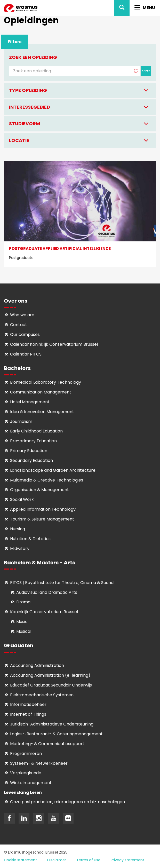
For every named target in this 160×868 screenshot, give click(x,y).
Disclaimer (57, 860)
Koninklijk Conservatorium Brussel (44, 612)
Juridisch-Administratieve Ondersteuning (52, 724)
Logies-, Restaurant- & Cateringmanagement (56, 734)
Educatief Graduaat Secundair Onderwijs (51, 685)
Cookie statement (20, 860)
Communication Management (41, 392)
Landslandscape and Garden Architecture (53, 470)
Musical (24, 631)
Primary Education (29, 451)
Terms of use (88, 860)
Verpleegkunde (26, 773)
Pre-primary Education (33, 441)
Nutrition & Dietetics (30, 539)
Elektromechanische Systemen (42, 695)
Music (22, 622)
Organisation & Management (39, 490)
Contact (19, 325)
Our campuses (25, 334)
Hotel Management (30, 402)
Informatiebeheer (28, 704)
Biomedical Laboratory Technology (46, 382)
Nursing (18, 529)
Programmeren (26, 753)
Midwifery (20, 549)
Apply (146, 71)
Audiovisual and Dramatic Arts (47, 592)
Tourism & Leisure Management (42, 519)
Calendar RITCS (26, 354)
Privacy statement (127, 860)
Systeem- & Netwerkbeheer (39, 763)
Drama (24, 602)
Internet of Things (28, 714)
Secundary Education (31, 460)
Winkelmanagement (31, 783)
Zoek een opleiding (33, 57)
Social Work (22, 499)
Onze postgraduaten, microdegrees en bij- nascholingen (67, 802)
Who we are (22, 315)
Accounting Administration (37, 665)
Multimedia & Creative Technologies (47, 480)
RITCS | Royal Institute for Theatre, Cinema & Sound (62, 583)
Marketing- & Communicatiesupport (47, 744)
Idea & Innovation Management (42, 412)
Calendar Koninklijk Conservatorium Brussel (54, 344)
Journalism (21, 421)
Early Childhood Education (36, 431)
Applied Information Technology (43, 509)
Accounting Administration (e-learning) (50, 675)
